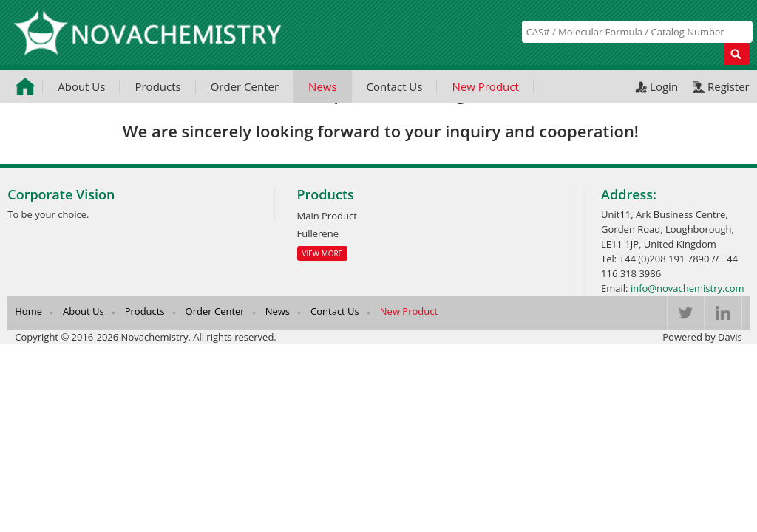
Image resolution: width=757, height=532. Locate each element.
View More (323, 253)
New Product (485, 86)
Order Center (245, 86)
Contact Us (395, 86)
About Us (81, 86)
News (323, 86)
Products (157, 86)
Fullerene (318, 233)
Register (729, 86)
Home (28, 311)
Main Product (327, 216)
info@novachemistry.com (688, 288)
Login (664, 86)
